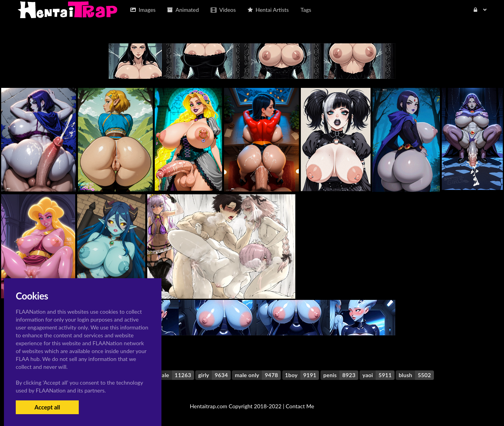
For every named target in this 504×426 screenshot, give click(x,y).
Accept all (47, 407)
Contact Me (300, 406)
